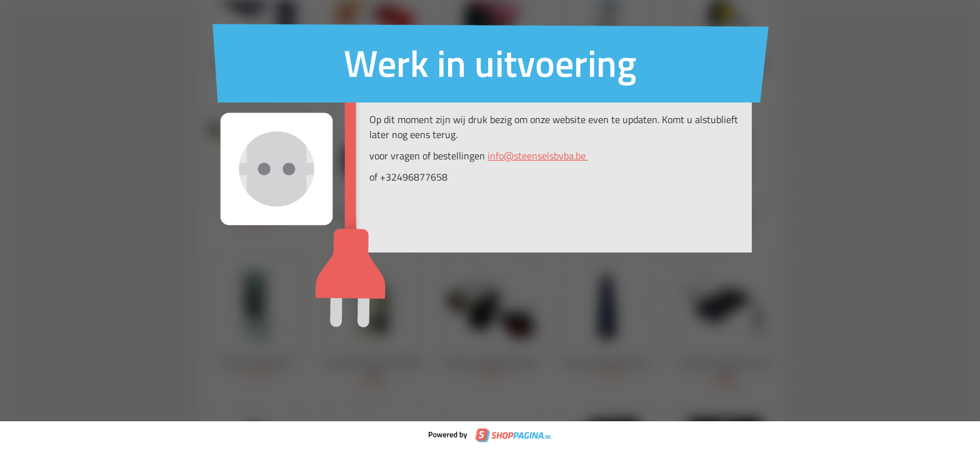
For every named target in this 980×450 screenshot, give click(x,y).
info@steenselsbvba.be (538, 156)
